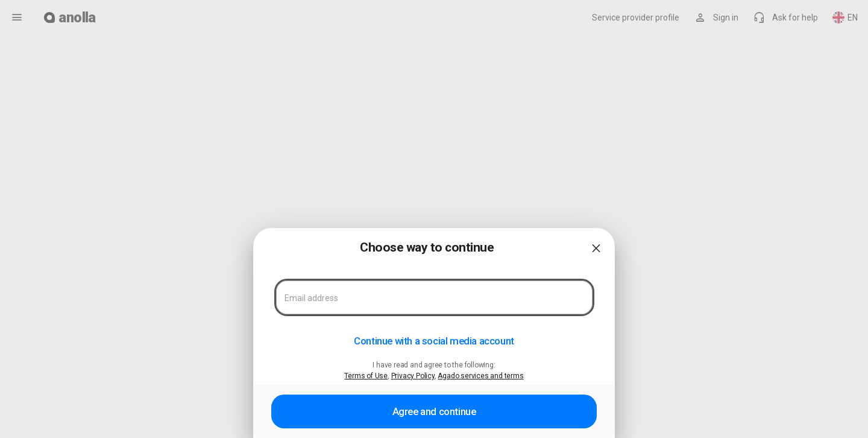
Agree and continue (434, 411)
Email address (311, 298)
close (596, 249)
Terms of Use (366, 376)
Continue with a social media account (434, 341)
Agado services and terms (480, 376)
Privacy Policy (413, 376)
